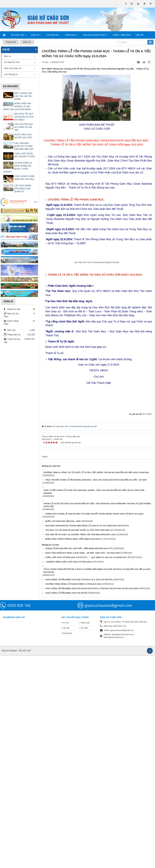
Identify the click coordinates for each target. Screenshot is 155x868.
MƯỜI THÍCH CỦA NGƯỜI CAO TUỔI (23, 136)
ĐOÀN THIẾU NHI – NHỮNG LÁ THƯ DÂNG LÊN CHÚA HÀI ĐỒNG (18, 106)
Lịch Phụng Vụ (11, 74)
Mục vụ (8, 56)
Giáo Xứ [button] (36, 36)
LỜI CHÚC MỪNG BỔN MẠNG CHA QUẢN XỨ (23, 188)
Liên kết (66, 841)
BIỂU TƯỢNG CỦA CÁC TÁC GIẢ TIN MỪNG (23, 96)
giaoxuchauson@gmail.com (109, 818)
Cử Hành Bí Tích (12, 62)
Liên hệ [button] (139, 35)
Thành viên (85, 835)
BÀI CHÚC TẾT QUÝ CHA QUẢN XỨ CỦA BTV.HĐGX (24, 117)
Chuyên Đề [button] (53, 36)
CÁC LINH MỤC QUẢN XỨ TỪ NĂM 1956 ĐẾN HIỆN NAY (24, 146)
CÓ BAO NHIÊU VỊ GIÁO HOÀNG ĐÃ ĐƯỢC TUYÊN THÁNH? (18, 167)
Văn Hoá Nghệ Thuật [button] (95, 36)
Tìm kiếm (84, 841)
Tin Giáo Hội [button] (18, 36)
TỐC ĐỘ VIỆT (25, 863)
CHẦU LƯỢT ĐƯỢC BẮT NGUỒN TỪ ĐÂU (25, 155)
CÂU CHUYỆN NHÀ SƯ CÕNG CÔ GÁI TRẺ (24, 127)
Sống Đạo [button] (71, 36)
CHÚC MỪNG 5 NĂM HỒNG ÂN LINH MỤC (24, 178)
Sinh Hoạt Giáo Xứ (13, 68)
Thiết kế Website (9, 863)
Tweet (45, 669)
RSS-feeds (67, 846)
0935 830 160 (19, 818)
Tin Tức (66, 835)
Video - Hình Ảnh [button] (122, 35)
